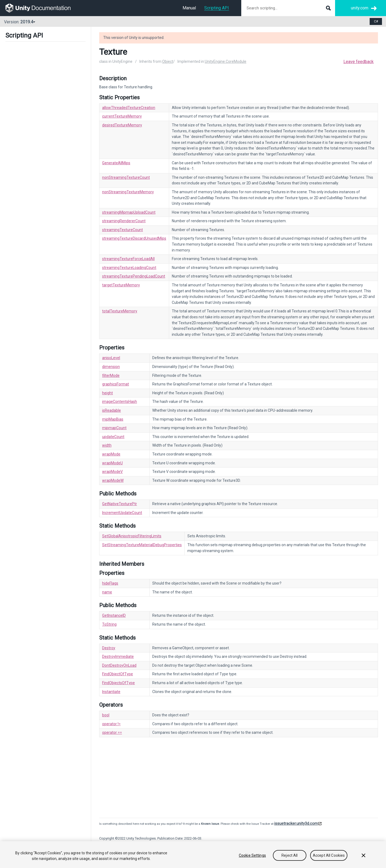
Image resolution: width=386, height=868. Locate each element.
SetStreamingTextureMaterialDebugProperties (142, 545)
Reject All (289, 855)
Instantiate (111, 692)
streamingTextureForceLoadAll (128, 259)
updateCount (113, 437)
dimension (111, 367)
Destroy (109, 648)
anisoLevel (111, 358)
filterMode (111, 375)
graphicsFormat (116, 384)
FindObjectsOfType (118, 683)
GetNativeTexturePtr (120, 504)
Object (168, 61)
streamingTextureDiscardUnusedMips (134, 238)
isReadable (112, 410)
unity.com (360, 8)
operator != (111, 724)
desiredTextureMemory (122, 125)
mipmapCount (114, 428)
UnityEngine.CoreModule (226, 61)
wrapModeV (112, 472)
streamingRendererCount (124, 221)
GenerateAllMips (116, 163)
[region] (193, 855)
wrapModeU (112, 463)
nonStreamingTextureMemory (128, 192)
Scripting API (217, 8)
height (107, 393)
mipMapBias (113, 419)
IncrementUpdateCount (122, 513)
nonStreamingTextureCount (126, 177)
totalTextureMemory (120, 311)
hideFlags (110, 583)
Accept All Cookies (329, 855)
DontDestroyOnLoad (119, 665)
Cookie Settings (252, 855)
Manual (189, 8)
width (107, 445)
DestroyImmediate (118, 657)
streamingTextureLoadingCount (129, 268)
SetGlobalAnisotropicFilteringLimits (132, 536)
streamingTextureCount (123, 230)
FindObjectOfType (118, 674)
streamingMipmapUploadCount (129, 212)
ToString (109, 624)
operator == (112, 732)
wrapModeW (113, 480)
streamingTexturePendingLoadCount (134, 276)
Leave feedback (359, 62)
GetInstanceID (114, 615)
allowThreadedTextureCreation (129, 108)
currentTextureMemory (122, 116)
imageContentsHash (120, 402)
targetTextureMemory (121, 285)
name (107, 592)
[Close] (363, 855)
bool (106, 715)
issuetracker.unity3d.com (296, 823)
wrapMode (111, 454)
